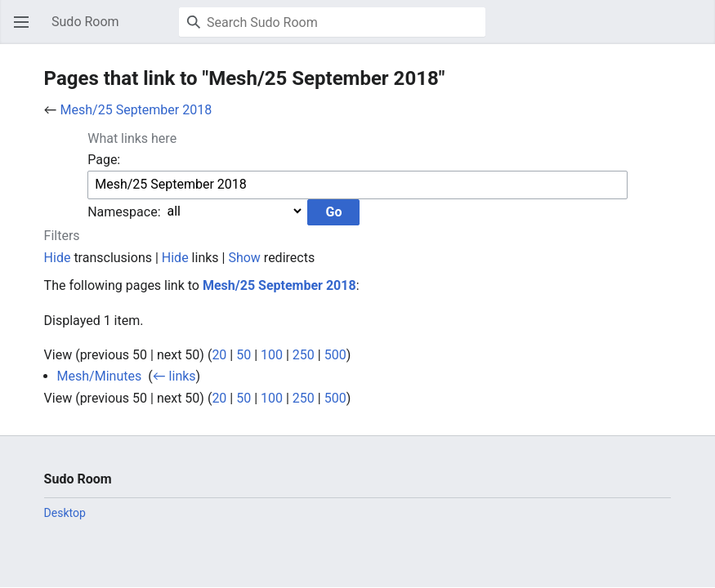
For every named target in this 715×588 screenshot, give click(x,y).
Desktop (65, 513)
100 (272, 355)
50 (244, 355)
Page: (104, 160)
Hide (58, 258)
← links (174, 376)
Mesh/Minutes (100, 376)
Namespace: (124, 211)
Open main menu (26, 30)
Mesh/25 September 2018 (136, 110)
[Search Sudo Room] (332, 22)
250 (304, 355)
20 (219, 355)
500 (335, 355)
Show (244, 258)
